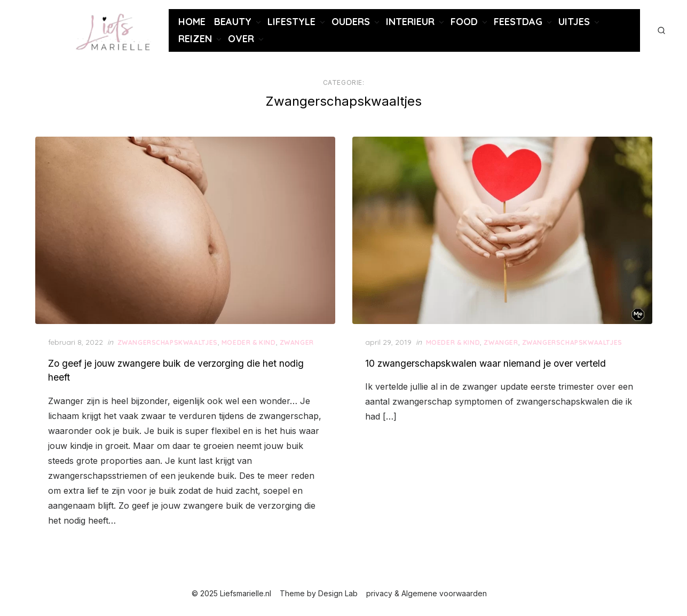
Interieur (410, 22)
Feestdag (518, 22)
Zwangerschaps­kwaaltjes (168, 342)
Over (241, 39)
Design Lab (338, 593)
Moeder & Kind (249, 342)
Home (192, 22)
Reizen (195, 39)
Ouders (351, 22)
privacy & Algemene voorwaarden (427, 593)
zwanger (297, 342)
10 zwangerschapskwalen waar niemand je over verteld (485, 363)
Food (464, 22)
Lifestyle (291, 22)
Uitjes (574, 22)
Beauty (233, 22)
